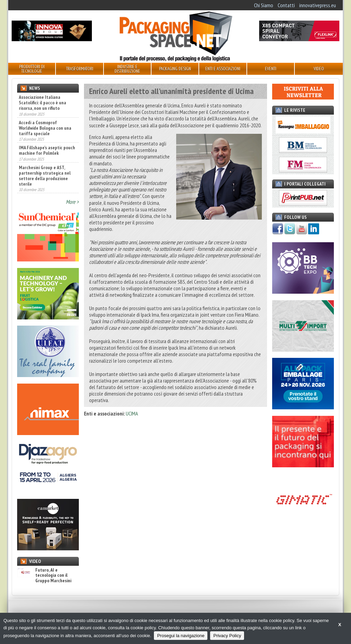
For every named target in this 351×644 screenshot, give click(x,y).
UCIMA (132, 413)
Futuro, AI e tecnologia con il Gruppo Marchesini (44, 575)
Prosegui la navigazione (181, 636)
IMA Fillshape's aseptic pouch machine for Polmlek (47, 150)
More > (72, 202)
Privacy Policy (227, 636)
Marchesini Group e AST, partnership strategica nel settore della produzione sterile (45, 176)
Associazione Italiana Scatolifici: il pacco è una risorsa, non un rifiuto (43, 103)
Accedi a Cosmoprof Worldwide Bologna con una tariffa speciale (45, 128)
